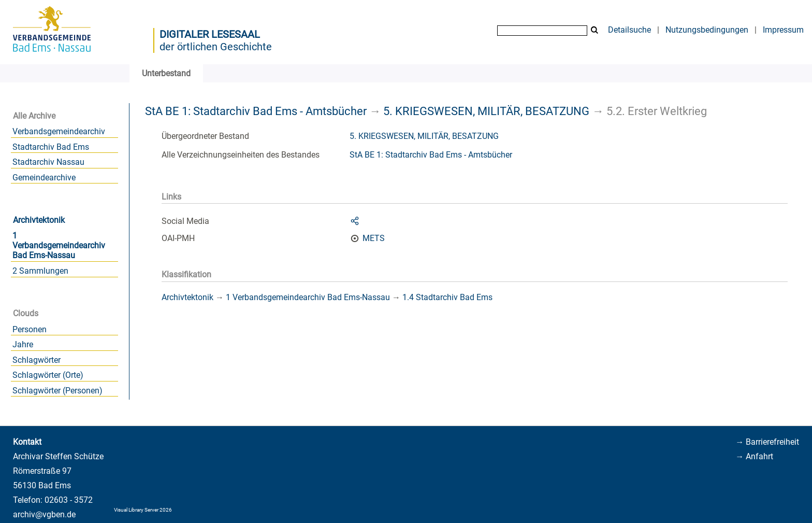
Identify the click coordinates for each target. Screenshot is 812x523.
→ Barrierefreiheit (767, 442)
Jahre (23, 344)
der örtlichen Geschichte (216, 47)
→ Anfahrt (754, 456)
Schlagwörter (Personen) (57, 391)
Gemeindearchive (44, 178)
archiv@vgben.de (44, 514)
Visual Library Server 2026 (143, 510)
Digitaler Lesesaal (210, 34)
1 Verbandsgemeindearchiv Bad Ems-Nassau (59, 245)
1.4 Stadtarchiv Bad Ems (447, 297)
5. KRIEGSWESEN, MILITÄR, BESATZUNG (486, 111)
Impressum (783, 30)
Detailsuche (629, 30)
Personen (30, 329)
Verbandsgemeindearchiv (59, 131)
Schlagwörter (37, 360)
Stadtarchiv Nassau (48, 162)
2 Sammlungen (40, 271)
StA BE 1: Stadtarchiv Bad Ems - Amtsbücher (256, 111)
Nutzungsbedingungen (707, 30)
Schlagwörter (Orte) (48, 375)
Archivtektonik (39, 220)
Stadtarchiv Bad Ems (51, 147)
